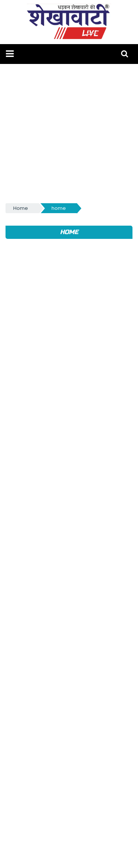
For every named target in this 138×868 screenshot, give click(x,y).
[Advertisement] (69, 133)
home (59, 208)
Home (21, 208)
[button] (10, 54)
